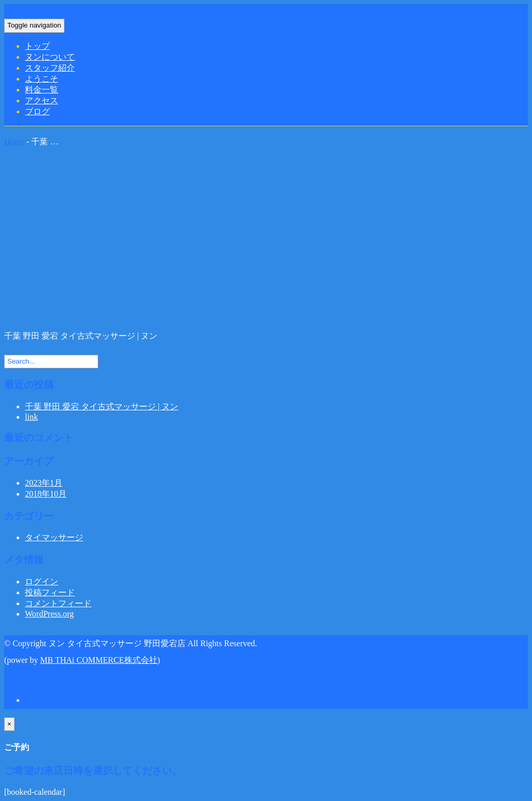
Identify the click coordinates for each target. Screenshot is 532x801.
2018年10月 (46, 494)
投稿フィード (50, 592)
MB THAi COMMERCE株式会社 (99, 660)
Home (14, 142)
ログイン (42, 582)
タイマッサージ (54, 537)
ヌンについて (50, 57)
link (31, 417)
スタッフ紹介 (50, 68)
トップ (37, 46)
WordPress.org (49, 614)
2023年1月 (44, 483)
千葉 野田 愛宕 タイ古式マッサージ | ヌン (102, 406)
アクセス (42, 101)
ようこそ (42, 79)
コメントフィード (58, 603)
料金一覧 (42, 90)
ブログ (37, 111)
